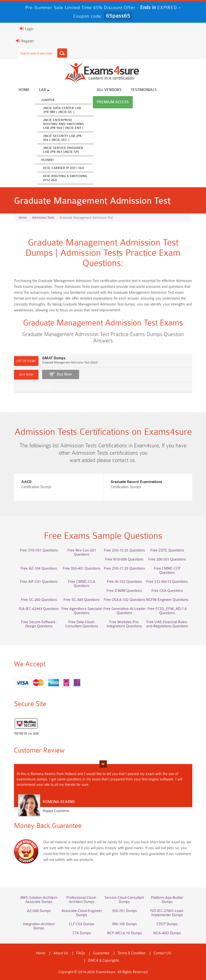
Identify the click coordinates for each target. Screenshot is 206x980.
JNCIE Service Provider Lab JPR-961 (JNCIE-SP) (63, 150)
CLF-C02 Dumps (82, 924)
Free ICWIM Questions (124, 591)
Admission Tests (43, 218)
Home (24, 90)
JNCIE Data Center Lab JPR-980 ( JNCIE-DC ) (62, 110)
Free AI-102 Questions (124, 582)
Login (27, 29)
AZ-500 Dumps (39, 911)
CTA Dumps (82, 933)
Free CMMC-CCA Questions (82, 584)
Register (25, 41)
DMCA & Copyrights (104, 961)
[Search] (62, 53)
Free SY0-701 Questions (39, 550)
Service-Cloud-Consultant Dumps (124, 900)
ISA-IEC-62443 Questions (39, 609)
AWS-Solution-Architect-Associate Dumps (39, 900)
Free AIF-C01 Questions (39, 582)
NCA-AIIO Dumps (167, 933)
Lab (44, 90)
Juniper (48, 100)
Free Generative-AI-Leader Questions (124, 611)
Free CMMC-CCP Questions (167, 571)
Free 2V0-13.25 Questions (124, 550)
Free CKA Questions (167, 591)
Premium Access (113, 102)
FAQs (81, 953)
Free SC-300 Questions (82, 600)
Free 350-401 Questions (82, 569)
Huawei (48, 160)
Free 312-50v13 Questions (167, 582)
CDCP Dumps (167, 924)
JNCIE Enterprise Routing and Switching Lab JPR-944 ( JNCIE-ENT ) (64, 124)
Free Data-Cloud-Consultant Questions (82, 624)
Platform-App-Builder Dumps (167, 900)
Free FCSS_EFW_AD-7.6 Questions (167, 611)
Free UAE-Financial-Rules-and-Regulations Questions (167, 624)
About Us (61, 953)
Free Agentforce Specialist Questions (82, 611)
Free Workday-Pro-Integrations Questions (124, 624)
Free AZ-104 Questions (39, 569)
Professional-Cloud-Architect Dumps (82, 900)
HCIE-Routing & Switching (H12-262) (65, 178)
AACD (26, 482)
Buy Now (64, 374)
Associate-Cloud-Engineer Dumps (82, 913)
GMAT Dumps (54, 358)
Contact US (162, 953)
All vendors (109, 90)
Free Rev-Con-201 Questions (82, 552)
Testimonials (144, 90)
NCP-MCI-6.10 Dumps (124, 933)
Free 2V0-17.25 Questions (124, 569)
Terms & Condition (132, 953)
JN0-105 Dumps (124, 924)
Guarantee (101, 953)
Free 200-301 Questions (167, 559)
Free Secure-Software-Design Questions (39, 624)
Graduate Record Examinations (136, 482)
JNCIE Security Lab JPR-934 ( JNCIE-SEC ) (63, 138)
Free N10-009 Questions (124, 559)
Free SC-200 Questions (39, 600)
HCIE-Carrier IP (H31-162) (64, 168)
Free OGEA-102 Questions (124, 600)
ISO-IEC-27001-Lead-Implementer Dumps (167, 913)
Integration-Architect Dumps (39, 926)
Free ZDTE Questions (167, 550)
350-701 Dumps (124, 911)
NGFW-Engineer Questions (167, 600)
